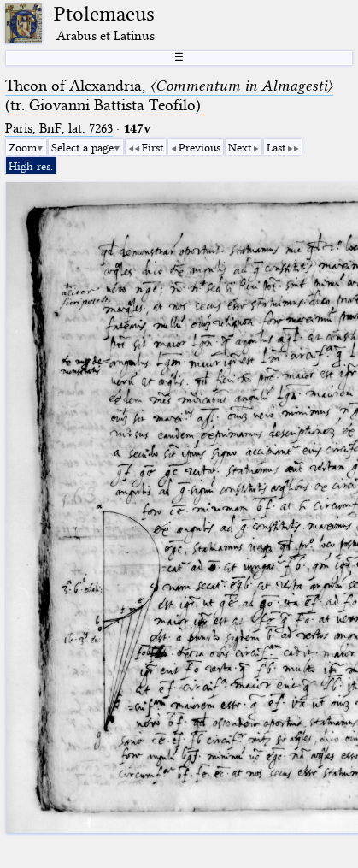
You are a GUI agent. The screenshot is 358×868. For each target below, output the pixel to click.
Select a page (82, 147)
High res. (31, 166)
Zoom (23, 147)
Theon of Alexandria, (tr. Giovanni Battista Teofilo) (169, 95)
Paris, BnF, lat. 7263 (59, 128)
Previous (200, 147)
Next (240, 147)
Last (276, 147)
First (153, 147)
